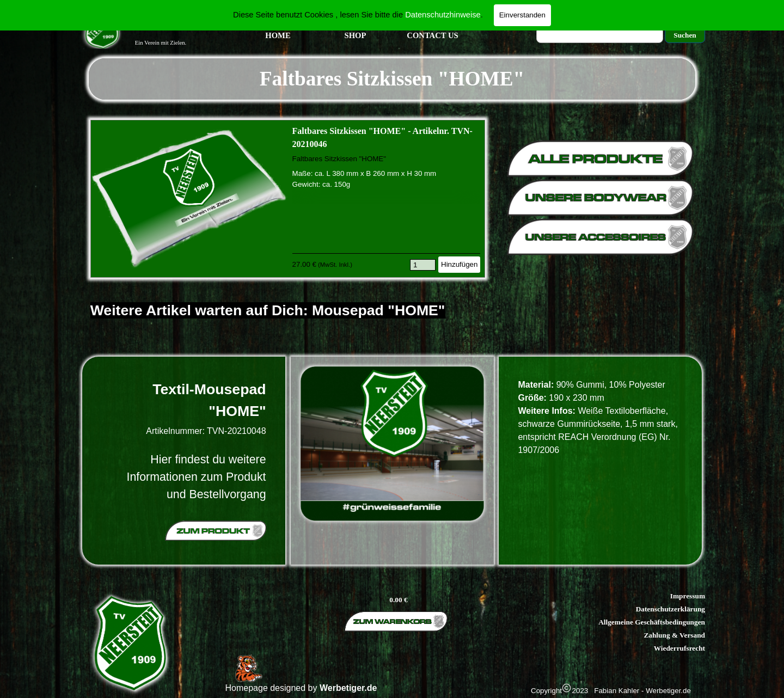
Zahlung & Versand (674, 635)
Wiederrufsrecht (679, 648)
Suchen (685, 35)
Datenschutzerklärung (670, 609)
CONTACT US (432, 35)
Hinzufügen (459, 264)
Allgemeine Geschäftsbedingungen (652, 622)
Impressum (688, 596)
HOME (278, 35)
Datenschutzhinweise (443, 15)
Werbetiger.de (348, 688)
